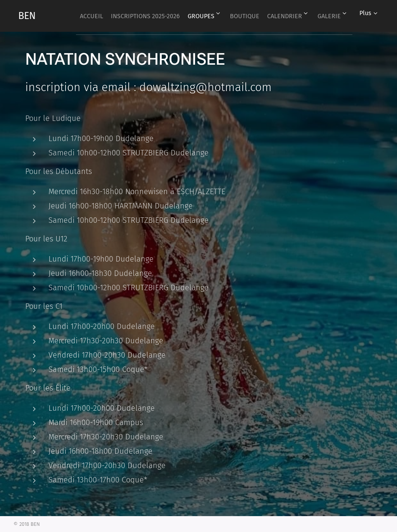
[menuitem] (107, 16)
